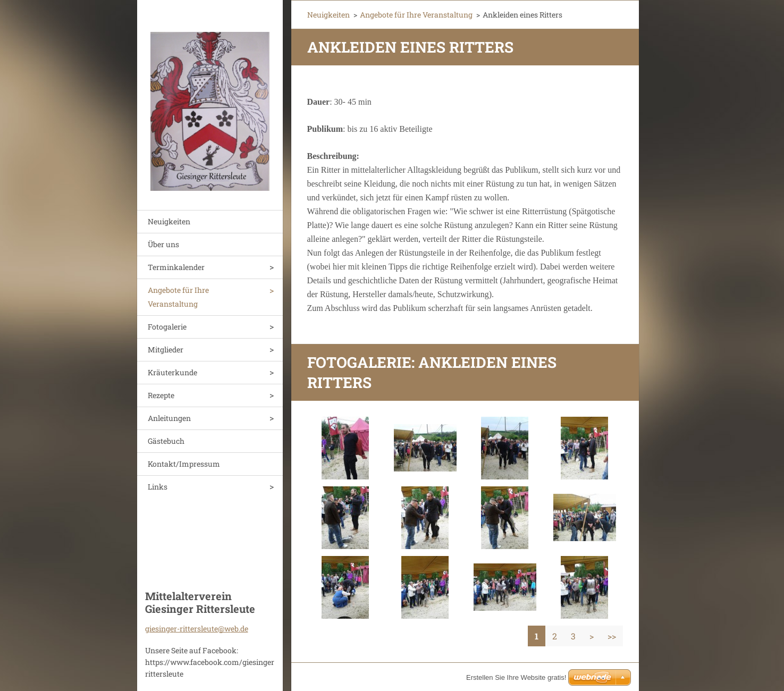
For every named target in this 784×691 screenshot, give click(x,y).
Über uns (163, 244)
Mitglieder (166, 349)
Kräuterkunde (172, 372)
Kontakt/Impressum (184, 464)
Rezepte (161, 395)
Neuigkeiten (169, 221)
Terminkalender (176, 267)
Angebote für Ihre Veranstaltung (178, 297)
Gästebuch (166, 441)
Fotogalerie (167, 327)
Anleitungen (169, 418)
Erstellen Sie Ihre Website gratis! (516, 677)
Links (158, 487)
